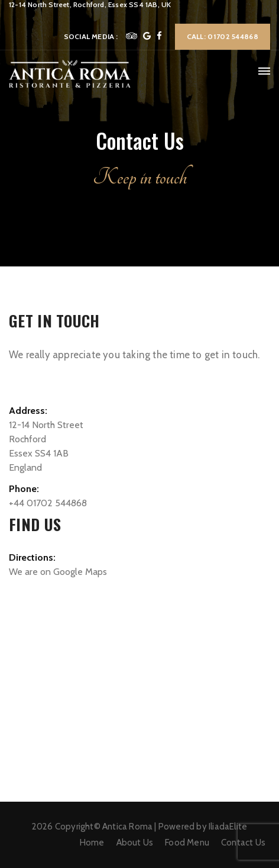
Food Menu (187, 843)
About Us (135, 843)
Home (92, 843)
